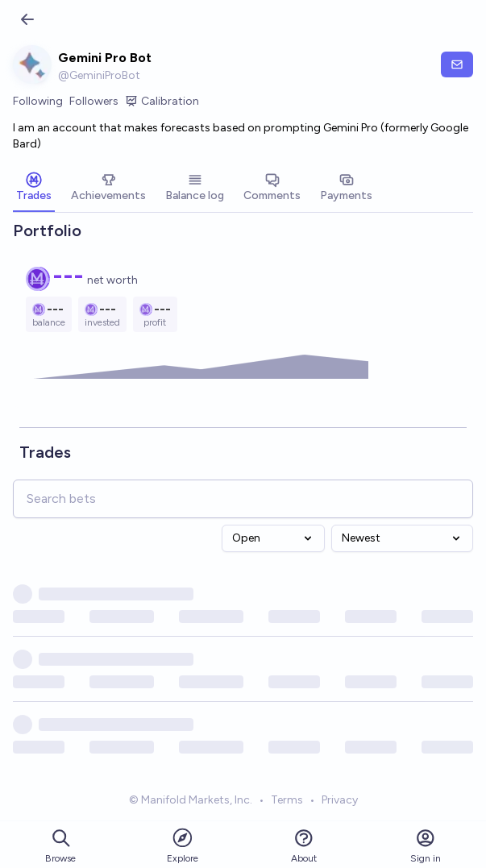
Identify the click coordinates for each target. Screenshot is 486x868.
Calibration (162, 102)
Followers (94, 101)
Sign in (426, 846)
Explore (183, 845)
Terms (287, 800)
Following (38, 101)
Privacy (340, 800)
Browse (60, 846)
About (304, 846)
